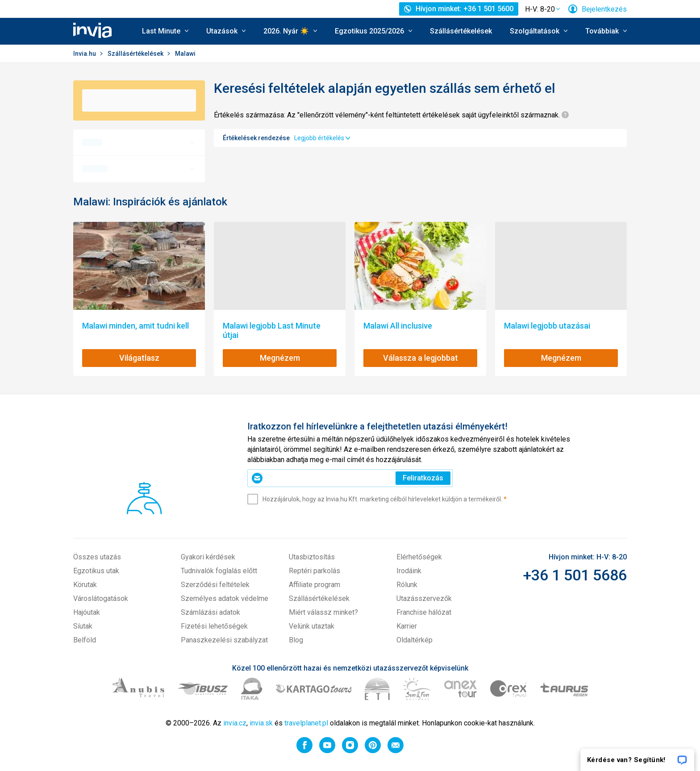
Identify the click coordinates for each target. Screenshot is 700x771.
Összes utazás (97, 557)
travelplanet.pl (306, 723)
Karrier (407, 626)
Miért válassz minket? (323, 612)
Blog (296, 640)
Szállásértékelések (461, 31)
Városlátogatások (101, 598)
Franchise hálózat (424, 612)
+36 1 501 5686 (575, 575)
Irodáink (409, 571)
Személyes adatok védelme (225, 598)
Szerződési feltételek (215, 585)
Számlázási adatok (210, 612)
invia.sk (261, 723)
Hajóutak (87, 612)
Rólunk (407, 585)
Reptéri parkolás (315, 571)
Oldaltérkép (415, 640)
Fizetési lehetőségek (214, 626)
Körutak (85, 585)
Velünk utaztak (312, 626)
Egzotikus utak (96, 571)
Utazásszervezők (424, 598)
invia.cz (235, 723)
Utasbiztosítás (312, 557)
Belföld (85, 640)
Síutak (83, 626)
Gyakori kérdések (208, 557)
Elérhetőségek (419, 557)
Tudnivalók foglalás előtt (219, 571)
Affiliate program (315, 585)
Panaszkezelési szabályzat (224, 640)
